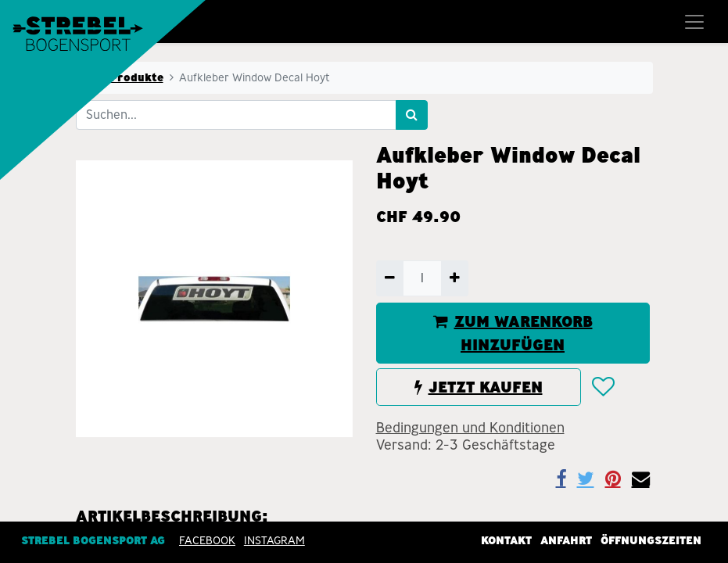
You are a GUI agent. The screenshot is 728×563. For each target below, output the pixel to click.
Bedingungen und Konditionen (470, 428)
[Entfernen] (390, 278)
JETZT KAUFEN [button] (479, 387)
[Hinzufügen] (455, 278)
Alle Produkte (124, 77)
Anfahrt (566, 540)
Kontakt (506, 540)
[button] (602, 388)
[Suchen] (412, 115)
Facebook (207, 540)
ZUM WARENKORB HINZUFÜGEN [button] (513, 333)
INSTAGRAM (274, 540)
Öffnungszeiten (651, 540)
